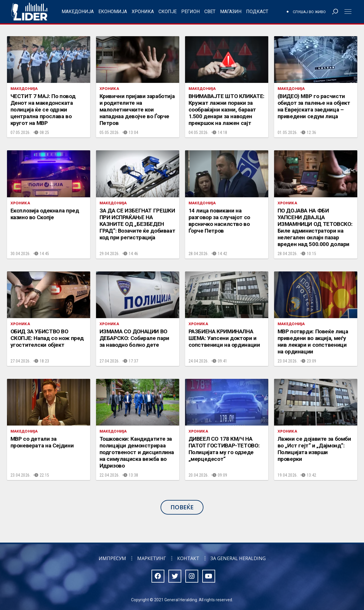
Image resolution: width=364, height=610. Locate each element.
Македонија (78, 12)
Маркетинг (152, 558)
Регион (190, 12)
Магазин (231, 12)
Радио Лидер (29, 12)
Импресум (112, 558)
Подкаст (257, 12)
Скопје (168, 12)
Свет (210, 12)
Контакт (188, 558)
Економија (113, 12)
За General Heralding (238, 558)
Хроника (143, 12)
